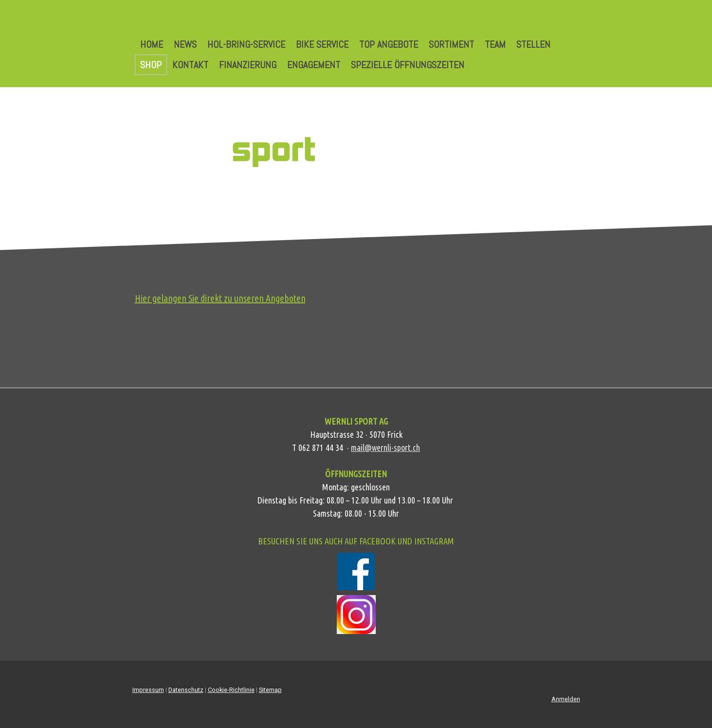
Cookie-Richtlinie (231, 690)
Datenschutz (186, 690)
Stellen (533, 44)
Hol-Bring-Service (246, 44)
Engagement (314, 65)
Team (495, 44)
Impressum (148, 690)
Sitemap (270, 690)
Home (152, 44)
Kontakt (190, 65)
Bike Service (322, 44)
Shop (151, 65)
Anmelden (566, 699)
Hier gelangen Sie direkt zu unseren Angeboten (220, 298)
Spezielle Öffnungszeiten (408, 65)
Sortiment (451, 44)
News (185, 44)
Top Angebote (389, 44)
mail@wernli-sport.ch (385, 448)
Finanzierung (248, 65)
